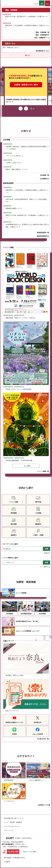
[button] (36, 3)
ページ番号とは (45, 564)
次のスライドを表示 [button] (26, 106)
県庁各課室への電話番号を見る (14, 855)
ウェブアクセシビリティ (12, 824)
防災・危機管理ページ (42, 38)
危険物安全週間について (14, 206)
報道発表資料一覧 (43, 230)
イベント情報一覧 (43, 469)
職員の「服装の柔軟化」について (17, 167)
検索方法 (47, 551)
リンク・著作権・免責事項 (13, 820)
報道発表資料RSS (43, 234)
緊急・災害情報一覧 (42, 32)
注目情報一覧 (44, 173)
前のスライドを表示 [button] (21, 106)
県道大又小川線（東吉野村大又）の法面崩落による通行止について (27, 18)
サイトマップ (9, 828)
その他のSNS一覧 (43, 736)
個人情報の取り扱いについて (14, 816)
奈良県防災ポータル (42, 51)
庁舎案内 (7, 859)
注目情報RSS (44, 176)
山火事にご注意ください (14, 160)
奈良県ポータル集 (44, 803)
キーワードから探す (11, 542)
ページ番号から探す (11, 555)
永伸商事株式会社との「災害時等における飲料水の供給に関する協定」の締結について (27, 223)
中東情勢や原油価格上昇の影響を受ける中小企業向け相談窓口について (26, 98)
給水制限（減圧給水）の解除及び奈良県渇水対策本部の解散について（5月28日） (27, 145)
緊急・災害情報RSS (42, 35)
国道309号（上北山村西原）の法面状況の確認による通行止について (27, 27)
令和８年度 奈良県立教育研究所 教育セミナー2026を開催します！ (27, 198)
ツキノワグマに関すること (15, 153)
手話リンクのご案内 (30, 849)
